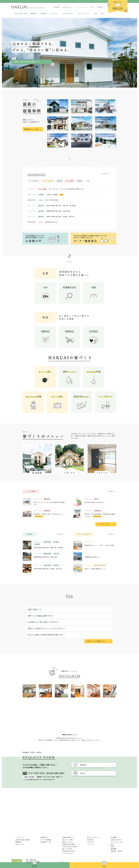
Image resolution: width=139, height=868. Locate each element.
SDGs (92, 7)
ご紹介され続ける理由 (20, 14)
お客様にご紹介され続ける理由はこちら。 (28, 62)
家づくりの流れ (67, 849)
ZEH (112, 844)
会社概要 (57, 7)
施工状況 (60, 181)
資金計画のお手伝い (69, 851)
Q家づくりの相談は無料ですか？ (41, 616)
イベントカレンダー (82, 7)
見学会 (104, 866)
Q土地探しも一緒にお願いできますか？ (44, 622)
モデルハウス (55, 14)
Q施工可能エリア (35, 610)
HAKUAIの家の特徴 (69, 844)
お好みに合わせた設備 (69, 847)
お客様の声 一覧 (46, 842)
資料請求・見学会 (116, 851)
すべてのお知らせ (34, 181)
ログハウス (91, 842)
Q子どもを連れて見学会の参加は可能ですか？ (46, 635)
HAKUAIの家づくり (69, 14)
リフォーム (91, 844)
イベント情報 (69, 181)
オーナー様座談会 (46, 840)
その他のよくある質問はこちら (96, 641)
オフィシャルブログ (48, 181)
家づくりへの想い (68, 840)
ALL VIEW (104, 174)
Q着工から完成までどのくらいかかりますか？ (46, 628)
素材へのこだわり (68, 842)
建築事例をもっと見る (31, 129)
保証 (102, 14)
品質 (96, 14)
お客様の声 (44, 14)
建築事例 (34, 14)
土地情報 (79, 181)
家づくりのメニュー (84, 14)
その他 (87, 181)
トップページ (20, 837)
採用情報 (100, 7)
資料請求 (35, 866)
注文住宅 (90, 840)
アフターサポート (68, 853)
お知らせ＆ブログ (68, 7)
